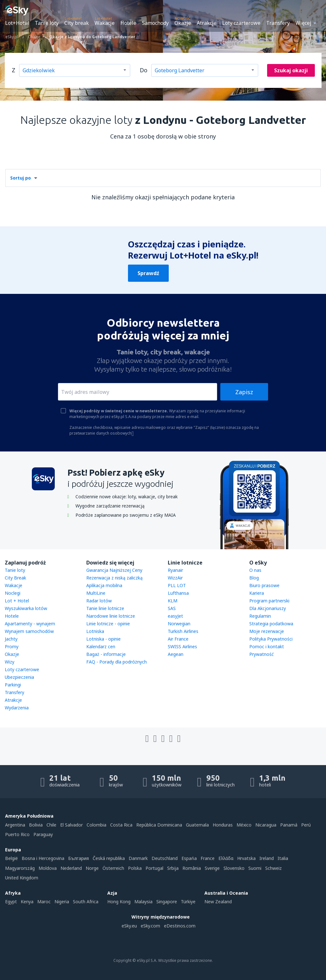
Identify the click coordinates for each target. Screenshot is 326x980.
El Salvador (71, 825)
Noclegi (13, 593)
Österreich (113, 868)
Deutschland (165, 858)
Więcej (303, 23)
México (244, 825)
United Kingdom (22, 878)
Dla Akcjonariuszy (268, 608)
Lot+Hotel (17, 23)
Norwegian (179, 624)
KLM (173, 601)
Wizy (10, 662)
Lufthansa (178, 593)
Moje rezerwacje (267, 631)
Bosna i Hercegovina (43, 858)
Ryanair (175, 570)
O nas (255, 570)
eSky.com (150, 926)
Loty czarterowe (241, 23)
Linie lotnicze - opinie (108, 624)
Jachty (11, 639)
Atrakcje (207, 23)
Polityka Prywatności (271, 639)
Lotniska (95, 631)
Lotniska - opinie (103, 639)
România (192, 868)
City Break (15, 578)
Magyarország (20, 868)
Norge (92, 868)
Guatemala (197, 825)
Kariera (257, 593)
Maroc (44, 902)
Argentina (15, 825)
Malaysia (143, 902)
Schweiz (273, 868)
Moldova (48, 868)
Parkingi (13, 685)
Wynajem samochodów (29, 631)
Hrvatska (246, 858)
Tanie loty (47, 23)
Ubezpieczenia (19, 677)
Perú (306, 825)
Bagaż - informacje (106, 654)
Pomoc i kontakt (267, 646)
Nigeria (62, 902)
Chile (51, 825)
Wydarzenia (17, 708)
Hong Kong (119, 902)
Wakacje (105, 23)
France (208, 858)
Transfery (278, 23)
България (78, 858)
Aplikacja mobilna (104, 585)
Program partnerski (269, 601)
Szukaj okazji (291, 70)
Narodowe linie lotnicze (111, 616)
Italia (283, 858)
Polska (135, 868)
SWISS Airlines (182, 646)
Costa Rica (121, 825)
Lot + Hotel (17, 601)
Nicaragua (266, 825)
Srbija (173, 868)
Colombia (96, 825)
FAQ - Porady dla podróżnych (117, 662)
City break (77, 23)
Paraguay (43, 834)
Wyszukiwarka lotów (26, 608)
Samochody (155, 23)
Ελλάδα (226, 858)
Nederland (71, 868)
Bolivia (36, 825)
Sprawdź (148, 273)
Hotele (128, 23)
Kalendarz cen (101, 646)
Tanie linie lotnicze (105, 608)
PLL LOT (177, 585)
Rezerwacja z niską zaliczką (114, 578)
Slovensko (234, 868)
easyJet (175, 616)
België (11, 858)
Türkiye (188, 902)
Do (144, 70)
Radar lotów (99, 601)
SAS (172, 608)
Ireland (267, 858)
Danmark (138, 858)
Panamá (289, 825)
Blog (254, 578)
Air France (178, 639)
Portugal (154, 868)
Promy (12, 646)
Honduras (223, 825)
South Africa (86, 902)
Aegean (176, 654)
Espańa (189, 858)
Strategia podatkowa (271, 624)
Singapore (167, 902)
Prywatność (262, 654)
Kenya (27, 902)
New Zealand (218, 902)
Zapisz (244, 392)
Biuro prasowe (264, 585)
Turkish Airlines (183, 631)
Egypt (11, 902)
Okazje (183, 23)
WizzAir (175, 578)
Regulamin (260, 616)
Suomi (255, 868)
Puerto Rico (17, 834)
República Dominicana (159, 825)
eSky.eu (129, 926)
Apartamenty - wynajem (30, 624)
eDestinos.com (180, 926)
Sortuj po (21, 178)
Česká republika (109, 858)
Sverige (212, 868)
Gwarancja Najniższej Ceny (114, 570)
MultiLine (96, 593)
